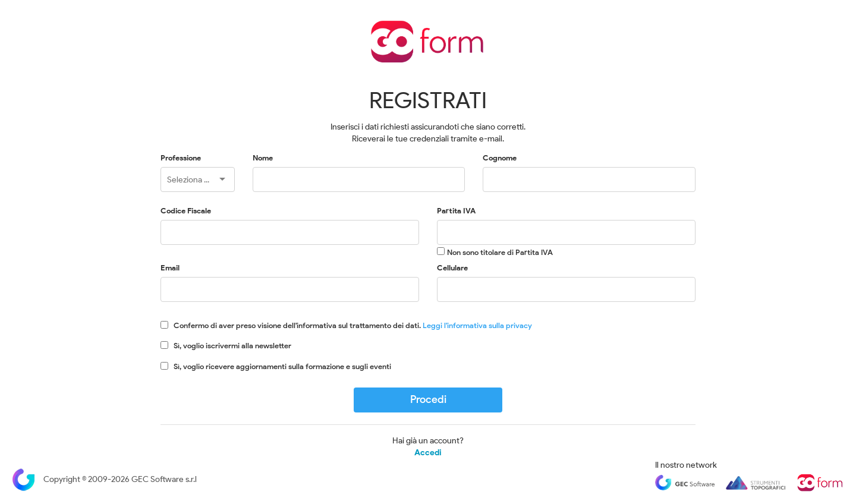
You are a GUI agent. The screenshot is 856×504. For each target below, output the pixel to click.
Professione (181, 158)
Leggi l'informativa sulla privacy (477, 325)
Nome (263, 158)
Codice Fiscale (186, 211)
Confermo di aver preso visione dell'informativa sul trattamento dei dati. (353, 325)
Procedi (428, 399)
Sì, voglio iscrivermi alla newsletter (232, 346)
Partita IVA (456, 211)
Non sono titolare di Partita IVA (500, 252)
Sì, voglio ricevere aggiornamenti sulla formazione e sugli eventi (282, 366)
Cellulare (452, 268)
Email (170, 268)
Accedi (428, 453)
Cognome (500, 158)
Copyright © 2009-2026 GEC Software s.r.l (104, 479)
